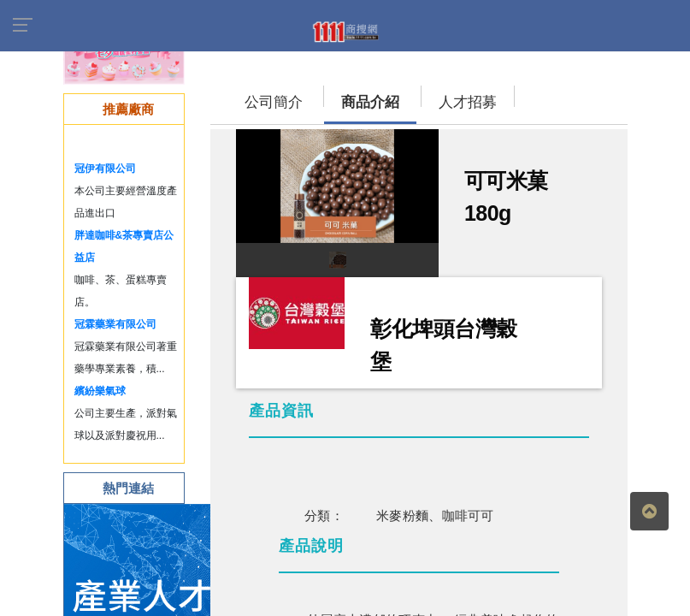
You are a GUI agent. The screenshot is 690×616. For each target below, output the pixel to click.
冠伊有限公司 (105, 169)
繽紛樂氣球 (100, 391)
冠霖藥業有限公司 (115, 324)
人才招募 (468, 102)
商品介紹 (370, 102)
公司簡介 (274, 102)
